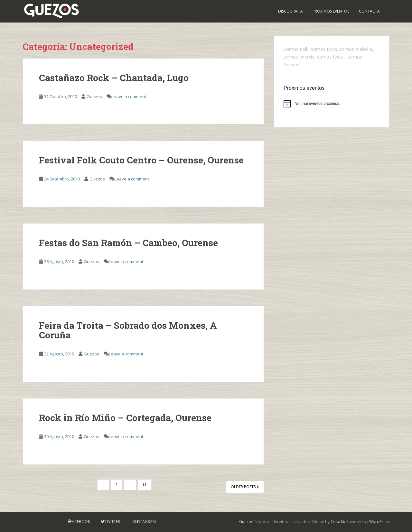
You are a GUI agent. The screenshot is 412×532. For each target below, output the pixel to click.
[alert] (332, 104)
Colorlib (338, 522)
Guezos (94, 96)
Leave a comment (129, 96)
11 (145, 485)
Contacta (369, 11)
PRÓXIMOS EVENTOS (331, 11)
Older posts (245, 487)
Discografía (290, 11)
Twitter (112, 522)
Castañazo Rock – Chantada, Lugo (114, 78)
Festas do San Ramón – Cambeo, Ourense (128, 243)
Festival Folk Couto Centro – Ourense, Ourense (141, 160)
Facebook (80, 522)
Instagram (145, 522)
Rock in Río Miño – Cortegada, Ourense (125, 418)
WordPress (379, 522)
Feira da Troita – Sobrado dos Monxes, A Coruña (128, 330)
